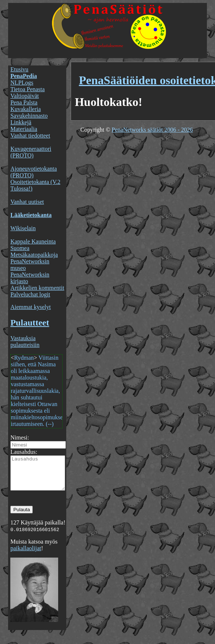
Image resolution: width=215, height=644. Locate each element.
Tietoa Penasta (27, 89)
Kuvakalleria (26, 109)
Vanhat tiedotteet (30, 136)
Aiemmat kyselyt (31, 307)
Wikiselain (23, 228)
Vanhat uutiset (27, 202)
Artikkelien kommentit (37, 288)
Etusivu (19, 69)
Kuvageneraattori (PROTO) (31, 152)
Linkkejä (21, 122)
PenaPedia (24, 76)
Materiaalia (24, 129)
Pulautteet (30, 323)
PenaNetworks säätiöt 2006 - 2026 (152, 130)
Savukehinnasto (29, 116)
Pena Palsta (24, 102)
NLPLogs (22, 83)
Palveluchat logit (30, 294)
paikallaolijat (26, 555)
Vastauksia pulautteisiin (25, 341)
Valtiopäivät (24, 96)
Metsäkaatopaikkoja (34, 255)
